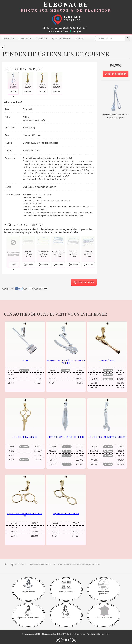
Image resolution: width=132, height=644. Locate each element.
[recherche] (127, 39)
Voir (13, 92)
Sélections (41, 39)
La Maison (8, 39)
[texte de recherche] (110, 39)
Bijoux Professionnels (40, 565)
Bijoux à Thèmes (18, 565)
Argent (26, 117)
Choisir (28, 265)
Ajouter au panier (116, 74)
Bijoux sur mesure (61, 39)
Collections (25, 39)
